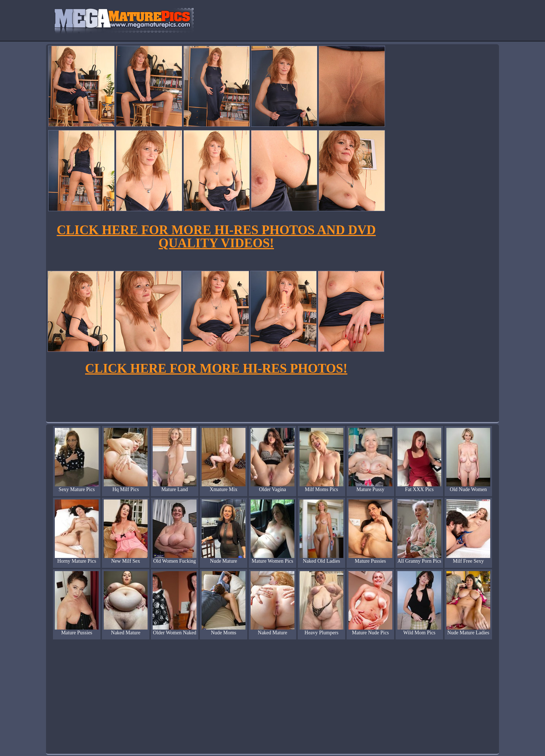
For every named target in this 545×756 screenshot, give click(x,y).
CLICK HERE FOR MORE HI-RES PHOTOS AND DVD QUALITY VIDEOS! (216, 237)
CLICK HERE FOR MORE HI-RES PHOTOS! (216, 368)
